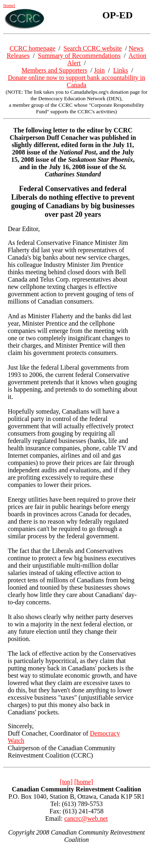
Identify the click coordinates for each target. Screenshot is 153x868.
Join (99, 70)
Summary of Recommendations (79, 56)
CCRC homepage (32, 48)
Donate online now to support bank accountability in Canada (76, 81)
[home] (9, 6)
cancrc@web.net (86, 818)
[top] (66, 782)
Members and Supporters (54, 70)
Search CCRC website (93, 48)
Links (120, 70)
